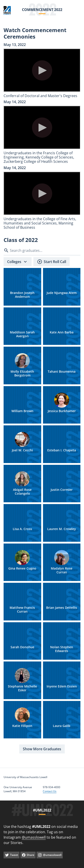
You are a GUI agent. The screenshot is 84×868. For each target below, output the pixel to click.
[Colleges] (18, 262)
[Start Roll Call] (52, 262)
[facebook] (28, 855)
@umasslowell (34, 837)
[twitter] (12, 855)
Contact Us (50, 791)
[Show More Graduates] (42, 749)
